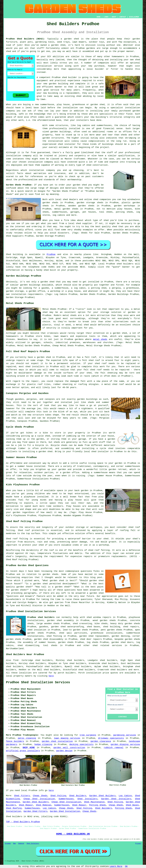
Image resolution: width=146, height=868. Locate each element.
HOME (99, 17)
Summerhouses (66, 799)
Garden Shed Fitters (35, 811)
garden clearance (101, 741)
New (15, 844)
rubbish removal (114, 748)
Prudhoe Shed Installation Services (38, 682)
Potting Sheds (98, 805)
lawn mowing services (67, 738)
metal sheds (100, 339)
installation (133, 108)
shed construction (97, 165)
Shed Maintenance (94, 802)
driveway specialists (111, 738)
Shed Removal (44, 805)
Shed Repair (26, 805)
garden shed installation (57, 741)
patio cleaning (27, 738)
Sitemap (8, 844)
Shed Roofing (14, 808)
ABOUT (114, 17)
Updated (21, 844)
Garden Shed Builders (103, 796)
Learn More (116, 866)
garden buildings (61, 132)
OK (126, 866)
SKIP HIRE (29, 748)
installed (43, 497)
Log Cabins (125, 796)
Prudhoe (51, 254)
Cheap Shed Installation (39, 799)
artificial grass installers (23, 751)
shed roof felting (99, 550)
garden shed (80, 185)
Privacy (138, 844)
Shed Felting (58, 796)
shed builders (125, 264)
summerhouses (133, 466)
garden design (64, 751)
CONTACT (123, 17)
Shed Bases (132, 805)
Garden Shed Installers (116, 799)
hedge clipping (43, 744)
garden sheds (132, 624)
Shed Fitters (22, 796)
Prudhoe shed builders (41, 617)
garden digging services (125, 744)
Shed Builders (78, 796)
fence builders (15, 741)
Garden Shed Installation (65, 811)
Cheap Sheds (40, 796)
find (16, 660)
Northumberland (15, 649)
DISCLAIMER (134, 17)
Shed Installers (87, 799)
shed (64, 77)
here (51, 676)
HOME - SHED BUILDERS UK (73, 834)
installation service (50, 66)
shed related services (107, 645)
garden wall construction (69, 748)
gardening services (125, 735)
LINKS (106, 17)
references (37, 177)
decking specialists (81, 744)
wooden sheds (52, 624)
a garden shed (70, 39)
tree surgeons (88, 735)
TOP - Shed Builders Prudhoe (23, 822)
